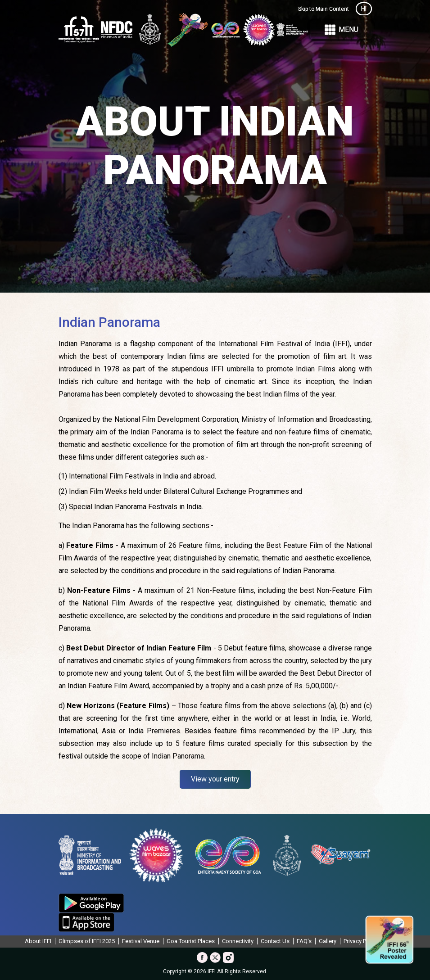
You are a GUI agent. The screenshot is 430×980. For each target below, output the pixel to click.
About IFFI (38, 941)
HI (364, 9)
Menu (341, 30)
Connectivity (238, 941)
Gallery (328, 941)
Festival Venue (141, 941)
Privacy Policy (361, 941)
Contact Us (275, 941)
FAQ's (304, 941)
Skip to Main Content (324, 9)
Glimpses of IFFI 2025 (87, 941)
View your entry (215, 779)
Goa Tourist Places (191, 941)
